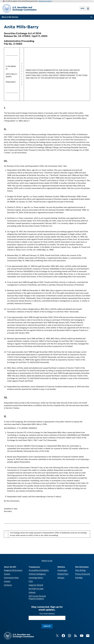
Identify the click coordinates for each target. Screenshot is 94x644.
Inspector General (36, 585)
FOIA (31, 581)
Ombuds (32, 592)
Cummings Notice (36, 578)
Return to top (47, 561)
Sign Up (47, 626)
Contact (7, 581)
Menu (85, 8)
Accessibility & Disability (39, 570)
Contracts (8, 585)
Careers (7, 574)
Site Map (79, 578)
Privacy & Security (83, 574)
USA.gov (61, 578)
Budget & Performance (13, 570)
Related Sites (63, 574)
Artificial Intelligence (37, 574)
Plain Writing (80, 570)
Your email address (47, 614)
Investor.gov (62, 570)
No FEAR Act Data (36, 589)
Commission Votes (11, 578)
